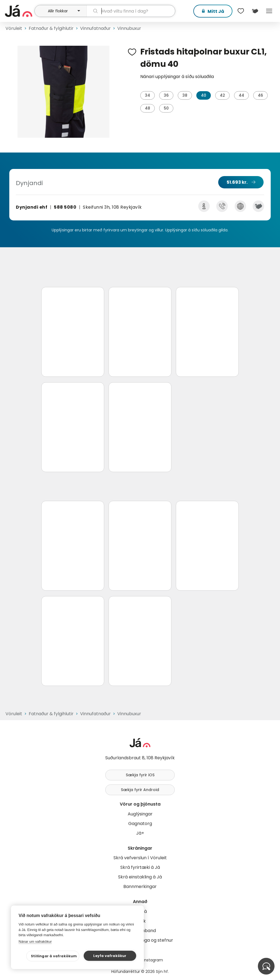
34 (148, 95)
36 (166, 95)
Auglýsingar (140, 814)
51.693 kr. (237, 182)
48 (148, 108)
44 (241, 95)
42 (222, 95)
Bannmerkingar (140, 886)
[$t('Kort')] (255, 11)
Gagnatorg (140, 824)
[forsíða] (19, 11)
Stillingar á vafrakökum (54, 956)
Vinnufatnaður (95, 28)
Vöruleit (14, 28)
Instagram (153, 960)
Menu (269, 11)
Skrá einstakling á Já (140, 877)
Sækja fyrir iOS (140, 775)
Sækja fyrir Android (140, 790)
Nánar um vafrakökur (35, 942)
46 (260, 95)
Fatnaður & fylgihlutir (51, 28)
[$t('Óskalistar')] (241, 11)
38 (185, 95)
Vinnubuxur (129, 28)
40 (204, 95)
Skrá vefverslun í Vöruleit (140, 858)
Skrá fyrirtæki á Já (140, 867)
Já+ (140, 833)
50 (166, 108)
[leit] (131, 11)
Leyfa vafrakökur (110, 956)
